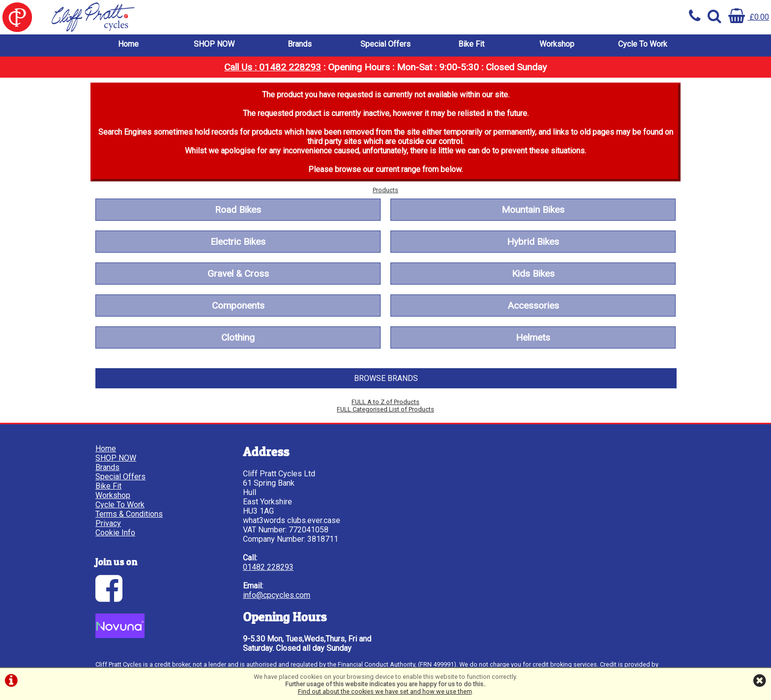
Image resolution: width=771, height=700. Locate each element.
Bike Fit (471, 44)
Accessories (533, 306)
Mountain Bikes (533, 210)
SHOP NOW (214, 44)
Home (128, 44)
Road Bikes (238, 210)
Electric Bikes (238, 242)
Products (385, 190)
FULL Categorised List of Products (385, 409)
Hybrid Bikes (533, 242)
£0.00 (749, 17)
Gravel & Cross (238, 274)
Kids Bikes (533, 274)
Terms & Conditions (129, 514)
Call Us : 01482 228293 (273, 67)
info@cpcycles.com (277, 595)
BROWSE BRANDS (386, 378)
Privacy (108, 523)
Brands (300, 44)
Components (238, 306)
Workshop (557, 44)
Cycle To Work (643, 44)
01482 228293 (268, 567)
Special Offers (385, 44)
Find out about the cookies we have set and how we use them (385, 691)
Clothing (238, 337)
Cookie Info (115, 533)
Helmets (533, 337)
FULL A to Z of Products (385, 402)
